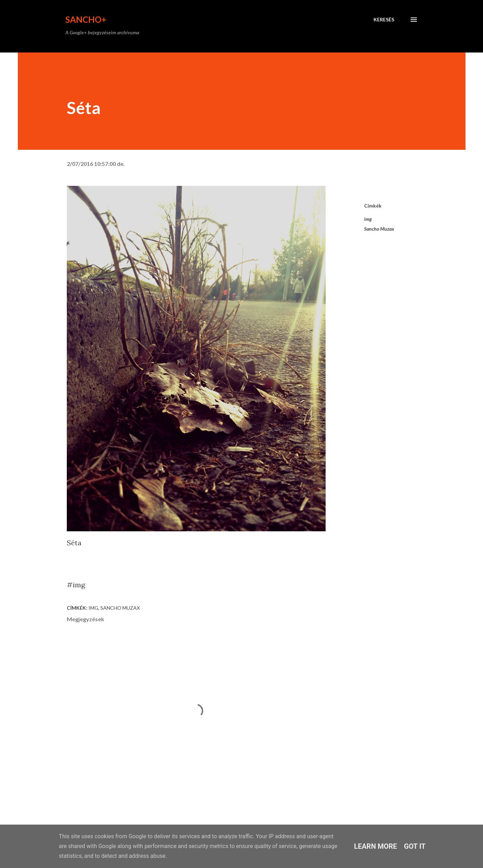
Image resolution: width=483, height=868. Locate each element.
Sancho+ (86, 19)
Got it (415, 846)
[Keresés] (384, 20)
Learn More (375, 846)
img (368, 219)
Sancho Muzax (379, 229)
